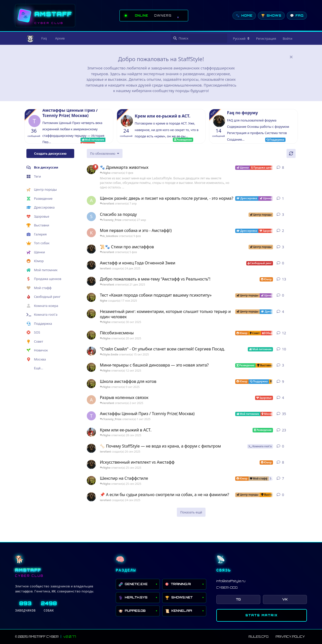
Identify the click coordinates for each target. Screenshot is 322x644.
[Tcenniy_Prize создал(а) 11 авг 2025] (91, 416)
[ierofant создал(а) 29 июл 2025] (91, 249)
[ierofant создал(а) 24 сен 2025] (91, 497)
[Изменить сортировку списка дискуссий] (105, 153)
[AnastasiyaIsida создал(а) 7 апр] (91, 200)
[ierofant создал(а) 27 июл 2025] (91, 464)
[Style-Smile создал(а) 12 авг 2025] (91, 351)
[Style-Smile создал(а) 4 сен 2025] (91, 432)
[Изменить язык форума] (241, 38)
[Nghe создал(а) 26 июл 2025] (91, 367)
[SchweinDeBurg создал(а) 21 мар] (91, 217)
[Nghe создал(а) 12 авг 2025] (91, 335)
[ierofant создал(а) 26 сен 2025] (91, 448)
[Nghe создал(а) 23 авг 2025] (91, 170)
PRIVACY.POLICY (290, 637)
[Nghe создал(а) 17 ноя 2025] (91, 297)
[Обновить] (291, 153)
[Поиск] (199, 38)
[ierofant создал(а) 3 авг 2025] (91, 281)
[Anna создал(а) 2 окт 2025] (91, 400)
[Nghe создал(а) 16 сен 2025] (91, 480)
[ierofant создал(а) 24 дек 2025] (91, 265)
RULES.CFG (258, 637)
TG (238, 599)
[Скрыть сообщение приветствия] (291, 57)
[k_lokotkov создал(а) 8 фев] (91, 233)
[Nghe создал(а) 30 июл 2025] (91, 314)
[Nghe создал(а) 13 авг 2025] (91, 384)
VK (285, 599)
